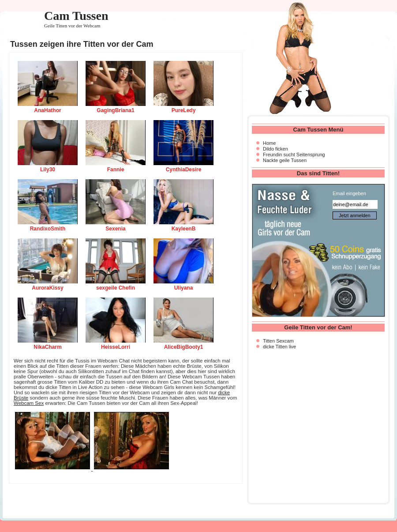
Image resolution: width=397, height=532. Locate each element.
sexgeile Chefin (116, 288)
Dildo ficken (275, 149)
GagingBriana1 (115, 110)
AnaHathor (47, 110)
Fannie (116, 170)
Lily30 (48, 170)
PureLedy (184, 110)
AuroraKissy (47, 288)
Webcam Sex (29, 403)
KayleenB (184, 229)
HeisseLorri (116, 347)
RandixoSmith (48, 229)
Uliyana (184, 288)
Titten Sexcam (278, 341)
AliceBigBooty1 (184, 347)
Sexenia (115, 229)
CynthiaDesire (184, 170)
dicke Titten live (279, 347)
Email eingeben (349, 193)
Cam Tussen (76, 16)
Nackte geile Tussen (285, 160)
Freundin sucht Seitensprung (294, 155)
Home (269, 143)
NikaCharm (47, 347)
